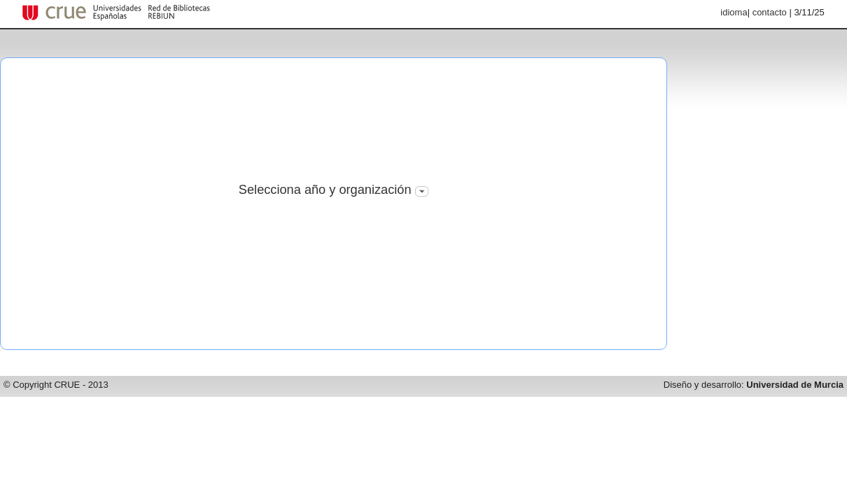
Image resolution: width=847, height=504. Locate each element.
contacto (770, 12)
